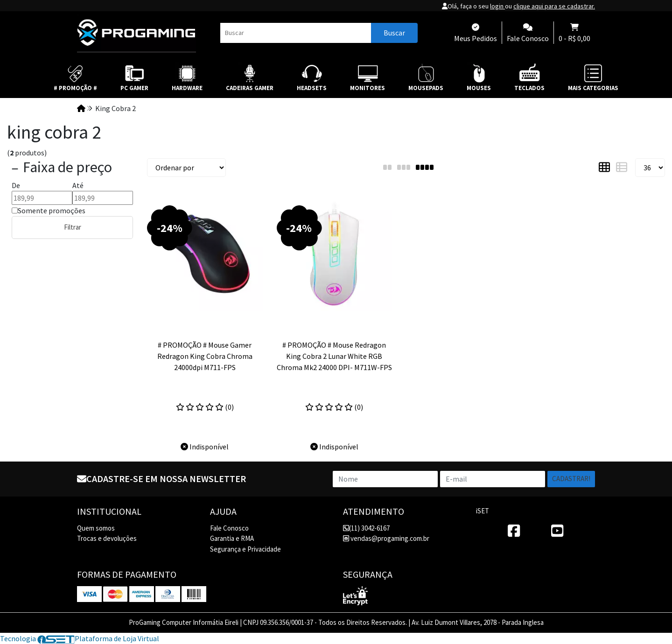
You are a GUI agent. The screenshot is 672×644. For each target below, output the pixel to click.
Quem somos (96, 528)
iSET (483, 511)
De (16, 185)
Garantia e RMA (232, 538)
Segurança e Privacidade (245, 549)
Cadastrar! (571, 479)
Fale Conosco (229, 528)
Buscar (394, 33)
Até (78, 185)
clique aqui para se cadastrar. (554, 6)
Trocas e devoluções (107, 538)
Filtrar (73, 227)
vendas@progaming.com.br (386, 538)
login (497, 6)
